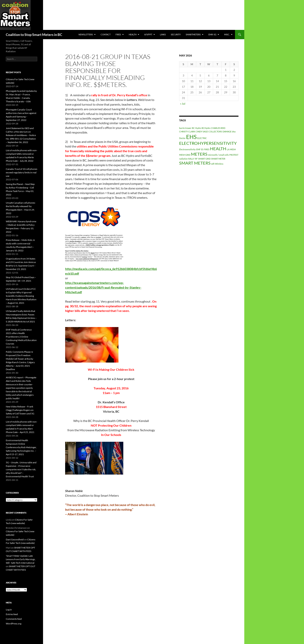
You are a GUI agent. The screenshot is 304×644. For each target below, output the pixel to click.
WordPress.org (14, 624)
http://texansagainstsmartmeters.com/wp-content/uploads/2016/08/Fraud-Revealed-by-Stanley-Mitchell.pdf (103, 287)
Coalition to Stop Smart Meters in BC (34, 35)
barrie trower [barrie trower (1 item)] (185, 128)
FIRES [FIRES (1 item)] (207, 149)
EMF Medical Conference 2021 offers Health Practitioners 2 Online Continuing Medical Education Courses (21, 337)
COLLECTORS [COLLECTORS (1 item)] (215, 131)
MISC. (227, 34)
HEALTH (133, 34)
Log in (9, 610)
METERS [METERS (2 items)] (199, 154)
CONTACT (106, 34)
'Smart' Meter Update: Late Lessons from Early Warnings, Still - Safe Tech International (21, 559)
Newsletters (86, 34)
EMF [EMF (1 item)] (198, 149)
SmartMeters (193, 34)
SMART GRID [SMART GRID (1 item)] (204, 159)
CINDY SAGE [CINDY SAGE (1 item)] (202, 131)
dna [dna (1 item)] (234, 131)
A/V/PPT (148, 34)
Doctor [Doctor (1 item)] (182, 138)
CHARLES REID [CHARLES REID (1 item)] (218, 128)
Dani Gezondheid (15, 539)
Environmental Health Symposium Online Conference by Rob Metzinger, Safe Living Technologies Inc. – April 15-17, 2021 (21, 447)
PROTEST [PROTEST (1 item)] (234, 155)
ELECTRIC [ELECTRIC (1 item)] (202, 138)
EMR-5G (212, 34)
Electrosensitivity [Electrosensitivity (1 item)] (187, 149)
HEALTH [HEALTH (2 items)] (218, 149)
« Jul (183, 104)
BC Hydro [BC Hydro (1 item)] (196, 128)
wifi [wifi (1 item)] (213, 164)
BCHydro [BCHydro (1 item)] (206, 128)
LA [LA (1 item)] (228, 149)
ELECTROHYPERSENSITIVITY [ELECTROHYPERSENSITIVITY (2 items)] (208, 143)
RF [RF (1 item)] (196, 159)
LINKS (163, 34)
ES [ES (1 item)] (202, 149)
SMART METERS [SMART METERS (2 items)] (195, 163)
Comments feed (14, 619)
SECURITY (176, 34)
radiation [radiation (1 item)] (183, 159)
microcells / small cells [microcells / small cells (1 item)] (218, 155)
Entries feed (12, 614)
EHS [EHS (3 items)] (191, 137)
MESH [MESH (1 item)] (233, 149)
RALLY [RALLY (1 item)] (191, 159)
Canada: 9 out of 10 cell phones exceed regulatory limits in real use (22, 172)
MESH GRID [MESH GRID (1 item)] (185, 155)
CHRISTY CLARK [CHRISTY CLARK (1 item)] (187, 131)
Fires (118, 34)
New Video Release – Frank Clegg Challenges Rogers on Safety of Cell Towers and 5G (20, 410)
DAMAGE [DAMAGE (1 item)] (227, 131)
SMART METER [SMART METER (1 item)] (218, 159)
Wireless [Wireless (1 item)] (219, 164)
